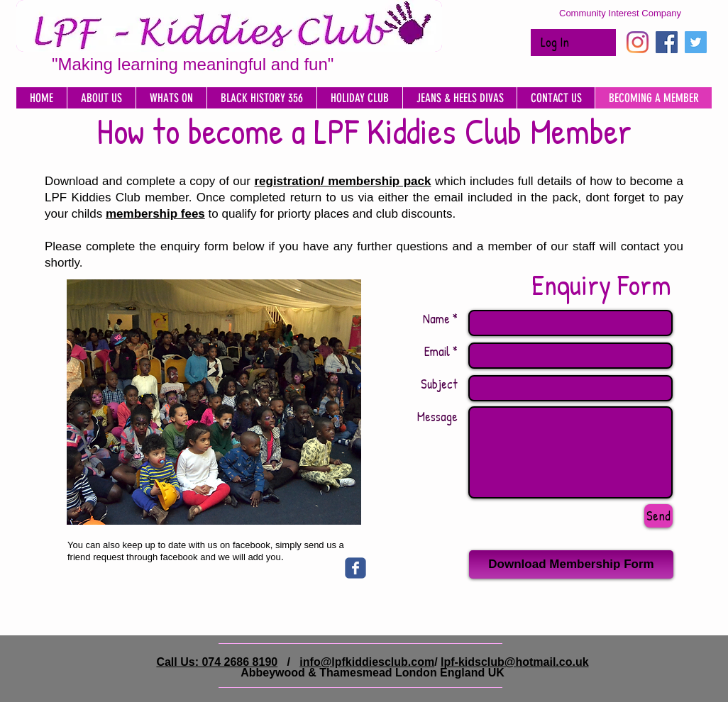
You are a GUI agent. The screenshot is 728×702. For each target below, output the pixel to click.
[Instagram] (638, 42)
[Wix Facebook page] (355, 568)
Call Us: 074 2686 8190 (217, 662)
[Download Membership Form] (571, 564)
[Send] (658, 516)
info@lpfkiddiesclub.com (367, 662)
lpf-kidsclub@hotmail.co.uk (515, 662)
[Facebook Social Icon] (667, 42)
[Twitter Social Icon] (696, 42)
